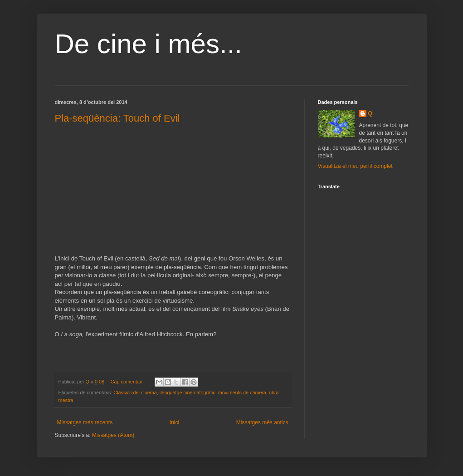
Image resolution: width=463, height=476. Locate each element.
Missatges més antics (262, 422)
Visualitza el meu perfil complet (355, 166)
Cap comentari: (128, 382)
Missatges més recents (85, 422)
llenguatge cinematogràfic (188, 393)
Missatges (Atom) (113, 435)
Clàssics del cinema (135, 393)
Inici (174, 422)
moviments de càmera (242, 393)
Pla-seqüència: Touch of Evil (117, 118)
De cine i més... (149, 44)
